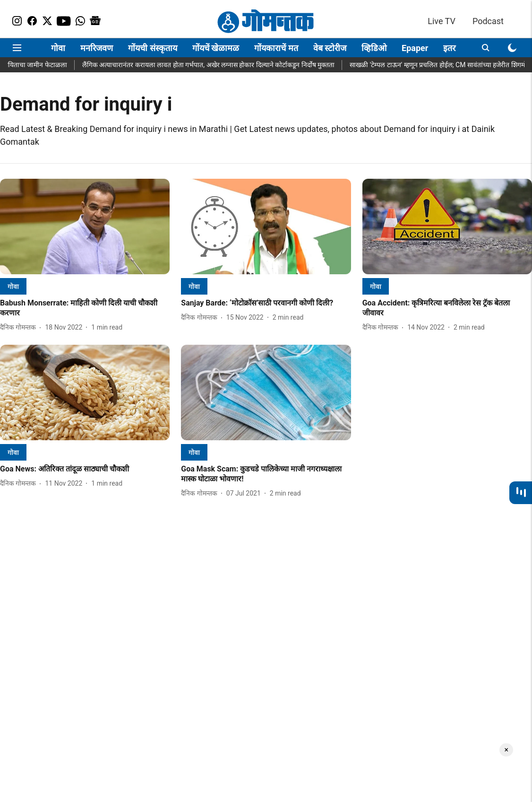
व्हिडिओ (374, 48)
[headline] (85, 308)
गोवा (58, 48)
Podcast (488, 21)
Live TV (442, 21)
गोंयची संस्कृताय (152, 48)
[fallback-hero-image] (85, 227)
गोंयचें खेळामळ (216, 48)
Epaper (415, 48)
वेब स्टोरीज (330, 48)
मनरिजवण (97, 48)
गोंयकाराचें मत (276, 48)
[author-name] (20, 327)
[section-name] (13, 286)
